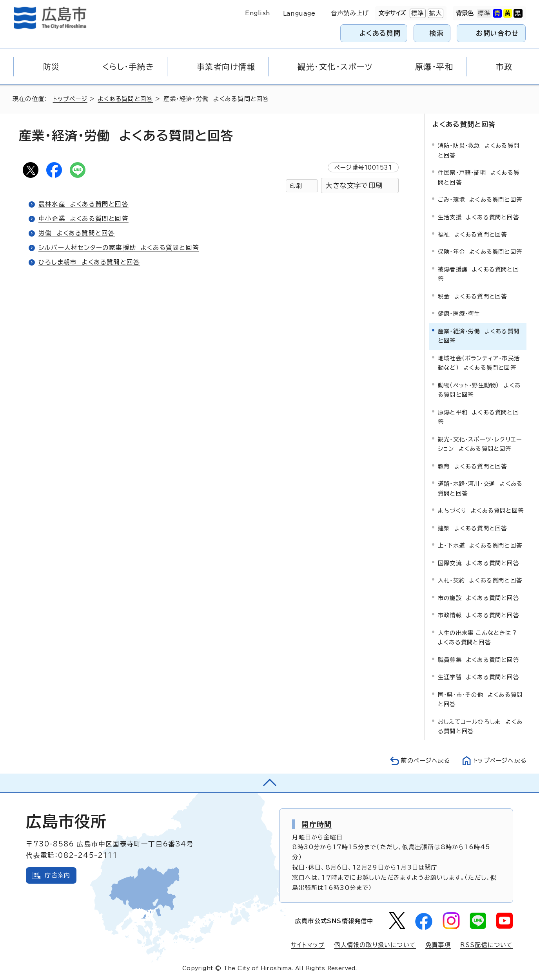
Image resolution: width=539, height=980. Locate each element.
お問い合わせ (497, 33)
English (258, 13)
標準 (417, 13)
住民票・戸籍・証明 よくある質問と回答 (479, 176)
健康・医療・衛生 (459, 313)
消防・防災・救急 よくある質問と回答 (479, 150)
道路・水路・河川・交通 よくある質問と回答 (480, 488)
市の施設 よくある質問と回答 (478, 597)
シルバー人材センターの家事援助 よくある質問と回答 (119, 248)
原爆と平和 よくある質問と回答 (478, 416)
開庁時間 (317, 824)
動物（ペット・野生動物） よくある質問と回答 (479, 389)
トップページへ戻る (499, 760)
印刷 (296, 186)
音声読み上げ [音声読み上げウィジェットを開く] (350, 13)
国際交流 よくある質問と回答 (478, 562)
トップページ (71, 99)
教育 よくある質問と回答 (472, 466)
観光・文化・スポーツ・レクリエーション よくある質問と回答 (480, 443)
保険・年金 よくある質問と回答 (480, 251)
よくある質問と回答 (127, 99)
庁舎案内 (57, 875)
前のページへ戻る (424, 760)
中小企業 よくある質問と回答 (84, 219)
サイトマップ (307, 944)
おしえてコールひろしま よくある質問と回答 (480, 726)
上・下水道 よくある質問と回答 (480, 545)
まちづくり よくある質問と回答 (481, 510)
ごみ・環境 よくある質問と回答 (480, 199)
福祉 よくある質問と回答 (472, 234)
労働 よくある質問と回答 (77, 233)
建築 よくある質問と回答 (472, 527)
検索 (437, 33)
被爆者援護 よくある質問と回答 (478, 273)
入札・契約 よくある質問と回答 (480, 580)
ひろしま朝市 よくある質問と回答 (90, 262)
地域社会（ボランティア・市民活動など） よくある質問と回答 (479, 362)
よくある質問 (380, 33)
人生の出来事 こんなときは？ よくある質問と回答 (480, 637)
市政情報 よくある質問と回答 (478, 615)
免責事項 (438, 944)
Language (299, 14)
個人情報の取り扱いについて (375, 944)
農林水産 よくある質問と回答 (84, 204)
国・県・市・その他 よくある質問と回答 (480, 699)
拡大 (435, 13)
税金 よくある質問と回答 (472, 296)
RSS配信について (487, 944)
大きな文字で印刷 (354, 185)
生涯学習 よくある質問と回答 (478, 676)
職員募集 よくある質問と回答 (478, 659)
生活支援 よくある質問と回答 (478, 216)
